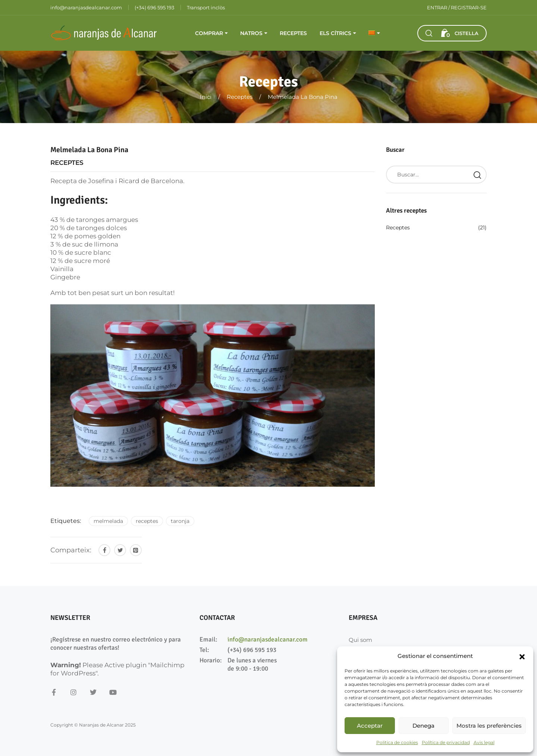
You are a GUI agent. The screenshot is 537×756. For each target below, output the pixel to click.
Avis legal (484, 742)
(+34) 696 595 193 (252, 650)
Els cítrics (335, 33)
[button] (522, 656)
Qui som (360, 640)
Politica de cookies (397, 742)
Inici (206, 97)
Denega (423, 726)
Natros (251, 33)
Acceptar (370, 726)
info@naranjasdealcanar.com (268, 639)
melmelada (108, 521)
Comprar (209, 33)
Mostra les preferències (489, 726)
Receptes (293, 33)
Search (477, 175)
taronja (180, 521)
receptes (147, 521)
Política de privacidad (446, 742)
